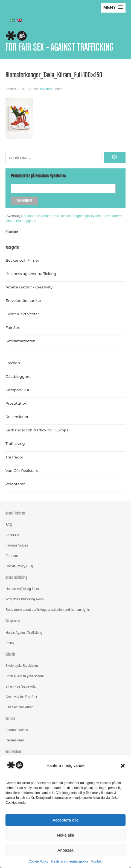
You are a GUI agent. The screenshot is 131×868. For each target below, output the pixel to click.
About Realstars (15, 513)
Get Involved (14, 752)
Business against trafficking (31, 274)
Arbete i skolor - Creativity (29, 287)
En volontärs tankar (23, 300)
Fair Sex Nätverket (19, 707)
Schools (10, 654)
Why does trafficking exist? (25, 599)
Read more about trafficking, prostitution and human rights (48, 610)
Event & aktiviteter (22, 314)
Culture (10, 719)
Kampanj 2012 (18, 390)
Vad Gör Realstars (22, 470)
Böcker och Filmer (22, 260)
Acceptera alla (65, 820)
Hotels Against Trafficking (24, 633)
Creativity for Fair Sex (21, 697)
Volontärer (15, 484)
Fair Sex (13, 328)
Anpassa (65, 850)
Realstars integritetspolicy (70, 861)
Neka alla (65, 835)
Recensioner (17, 417)
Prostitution (16, 403)
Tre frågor (14, 457)
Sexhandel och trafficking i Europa (37, 430)
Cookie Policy (38, 861)
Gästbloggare (18, 376)
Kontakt (97, 861)
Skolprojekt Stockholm (22, 666)
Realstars (46, 89)
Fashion (13, 363)
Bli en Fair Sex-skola (21, 686)
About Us (12, 535)
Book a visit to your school (24, 676)
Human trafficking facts (22, 589)
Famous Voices (17, 545)
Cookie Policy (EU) (19, 566)
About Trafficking (16, 578)
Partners (12, 556)
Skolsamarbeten (21, 341)
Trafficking (15, 443)
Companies (13, 621)
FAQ (9, 525)
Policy (10, 643)
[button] (123, 766)
